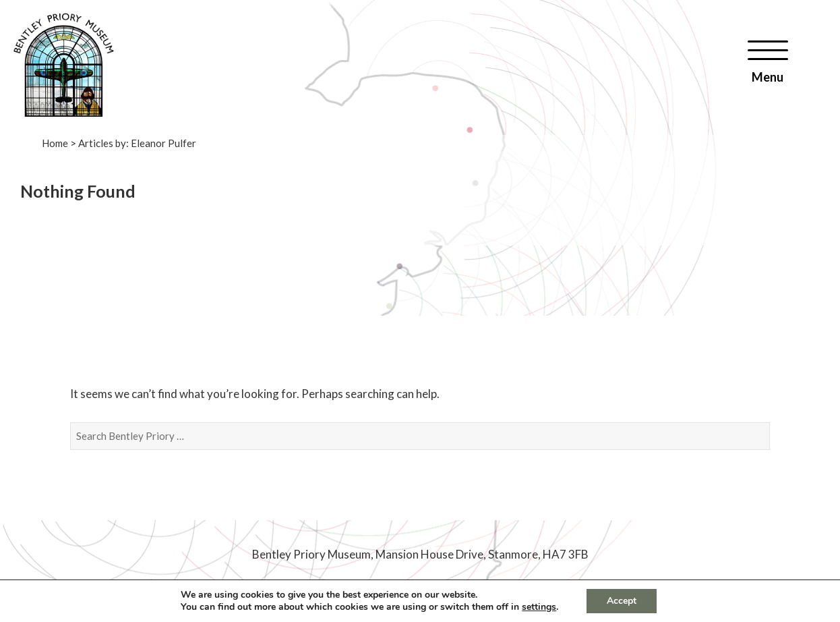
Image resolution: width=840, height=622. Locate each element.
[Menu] (768, 61)
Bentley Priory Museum (311, 554)
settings (539, 607)
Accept (622, 601)
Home (55, 143)
